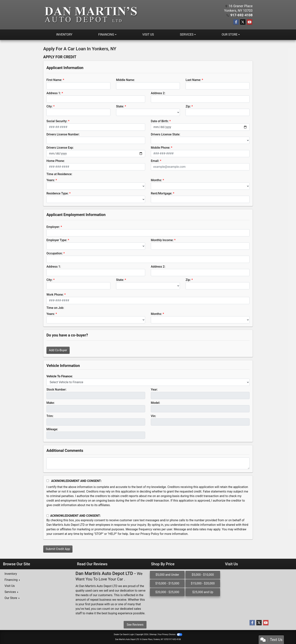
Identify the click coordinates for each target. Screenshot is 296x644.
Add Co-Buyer (58, 350)
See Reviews (135, 625)
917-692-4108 (242, 15)
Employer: (53, 227)
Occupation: (55, 253)
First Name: (54, 80)
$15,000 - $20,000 (203, 583)
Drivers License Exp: (60, 148)
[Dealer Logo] (91, 15)
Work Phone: (55, 295)
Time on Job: (55, 308)
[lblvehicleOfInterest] (148, 382)
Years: (51, 180)
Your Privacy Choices (170, 634)
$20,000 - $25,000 (167, 592)
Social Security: (57, 121)
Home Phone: (56, 161)
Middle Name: (125, 80)
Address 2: (158, 93)
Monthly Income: (162, 240)
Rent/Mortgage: (161, 193)
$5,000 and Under (167, 575)
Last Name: (193, 80)
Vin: (153, 416)
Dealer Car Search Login (124, 634)
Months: (156, 180)
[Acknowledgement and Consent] (48, 481)
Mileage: (52, 429)
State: (120, 106)
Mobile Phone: (161, 148)
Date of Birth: (160, 121)
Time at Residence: (59, 174)
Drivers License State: (166, 134)
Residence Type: (57, 193)
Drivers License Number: (63, 134)
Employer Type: (57, 240)
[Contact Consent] (48, 516)
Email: (155, 161)
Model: (155, 403)
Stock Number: (56, 390)
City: (49, 106)
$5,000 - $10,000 (203, 575)
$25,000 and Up (203, 592)
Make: (51, 403)
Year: (154, 390)
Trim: (50, 416)
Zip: (188, 106)
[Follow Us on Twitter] (243, 22)
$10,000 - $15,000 (167, 583)
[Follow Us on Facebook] (236, 22)
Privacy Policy (150, 534)
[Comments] (148, 463)
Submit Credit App (58, 549)
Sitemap (153, 634)
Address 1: (54, 93)
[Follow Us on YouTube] (250, 22)
